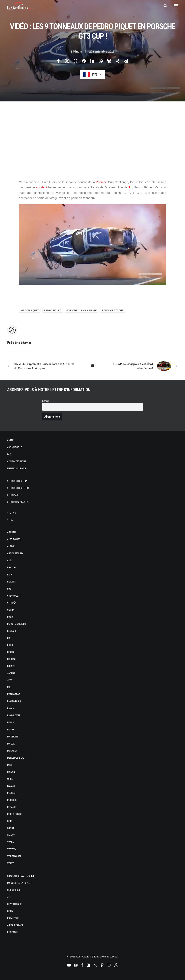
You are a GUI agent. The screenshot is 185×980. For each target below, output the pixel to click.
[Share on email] (126, 61)
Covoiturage (15, 904)
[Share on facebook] (59, 61)
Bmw (10, 575)
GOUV (10, 911)
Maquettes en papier (19, 883)
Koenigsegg (14, 694)
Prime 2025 (13, 918)
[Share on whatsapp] (101, 61)
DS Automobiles (17, 624)
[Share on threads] (75, 61)
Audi (10, 561)
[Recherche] (163, 6)
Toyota (12, 849)
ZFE (9, 897)
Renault (12, 807)
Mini (9, 765)
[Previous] (41, 366)
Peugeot (12, 793)
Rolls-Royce (15, 814)
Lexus (11, 723)
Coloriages (14, 890)
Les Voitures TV (19, 481)
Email (46, 401)
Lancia (11, 708)
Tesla (11, 842)
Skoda (11, 828)
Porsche (101, 182)
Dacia (10, 617)
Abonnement (15, 447)
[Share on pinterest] (84, 61)
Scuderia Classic (19, 502)
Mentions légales (17, 469)
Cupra (11, 610)
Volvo (11, 863)
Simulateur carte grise (21, 876)
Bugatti (12, 582)
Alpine (11, 546)
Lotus (11, 730)
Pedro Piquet (53, 310)
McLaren (12, 751)
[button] (176, 6)
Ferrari (12, 631)
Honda (11, 652)
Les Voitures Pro (19, 488)
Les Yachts (16, 495)
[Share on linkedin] (92, 61)
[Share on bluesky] (109, 61)
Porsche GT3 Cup (113, 310)
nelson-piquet (30, 310)
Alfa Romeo (14, 539)
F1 (130, 187)
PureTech (13, 932)
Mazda (11, 744)
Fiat (9, 638)
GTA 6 (13, 513)
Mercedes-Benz (16, 758)
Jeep (10, 680)
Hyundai (12, 659)
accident (41, 187)
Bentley (12, 568)
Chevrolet (13, 596)
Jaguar (11, 673)
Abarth (11, 532)
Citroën (12, 603)
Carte (10, 440)
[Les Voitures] (20, 6)
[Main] (92, 366)
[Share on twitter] (67, 61)
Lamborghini (14, 701)
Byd (9, 589)
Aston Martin (15, 554)
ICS (11, 520)
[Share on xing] (118, 61)
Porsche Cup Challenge (82, 310)
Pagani (11, 786)
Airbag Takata (15, 925)
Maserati (12, 737)
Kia (9, 687)
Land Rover (14, 716)
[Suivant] (144, 366)
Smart (11, 835)
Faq (9, 454)
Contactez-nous (17, 462)
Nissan (11, 772)
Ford (10, 645)
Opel (10, 779)
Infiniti (11, 666)
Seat (10, 821)
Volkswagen (14, 856)
